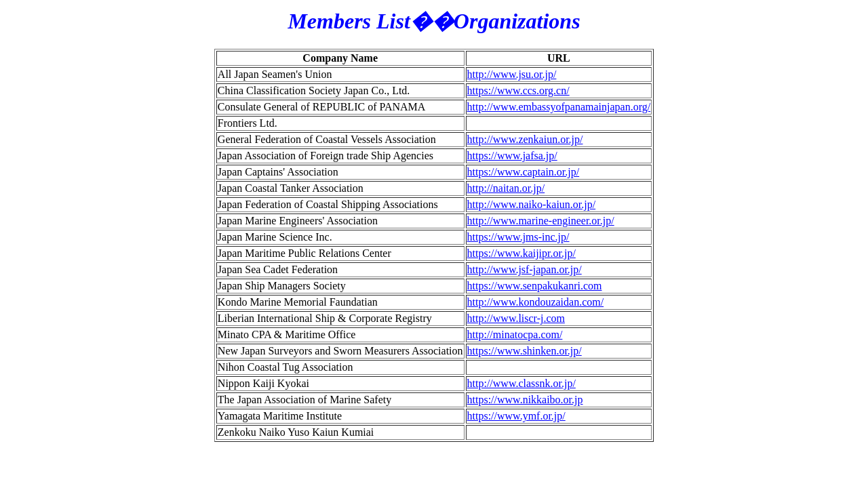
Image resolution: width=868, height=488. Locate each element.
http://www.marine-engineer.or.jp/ (541, 221)
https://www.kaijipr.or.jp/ (521, 253)
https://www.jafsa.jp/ (512, 156)
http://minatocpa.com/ (515, 334)
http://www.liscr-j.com (516, 318)
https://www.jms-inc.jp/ (518, 237)
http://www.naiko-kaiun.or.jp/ (532, 204)
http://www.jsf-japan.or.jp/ (525, 269)
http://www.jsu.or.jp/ (512, 74)
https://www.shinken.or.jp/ (525, 351)
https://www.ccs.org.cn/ (518, 90)
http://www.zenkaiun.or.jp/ (525, 139)
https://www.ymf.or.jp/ (516, 416)
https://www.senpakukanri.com (535, 286)
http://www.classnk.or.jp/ (521, 383)
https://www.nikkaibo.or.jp (525, 400)
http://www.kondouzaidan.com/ (536, 302)
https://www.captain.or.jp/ (524, 172)
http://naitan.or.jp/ (506, 188)
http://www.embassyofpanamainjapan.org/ (559, 107)
